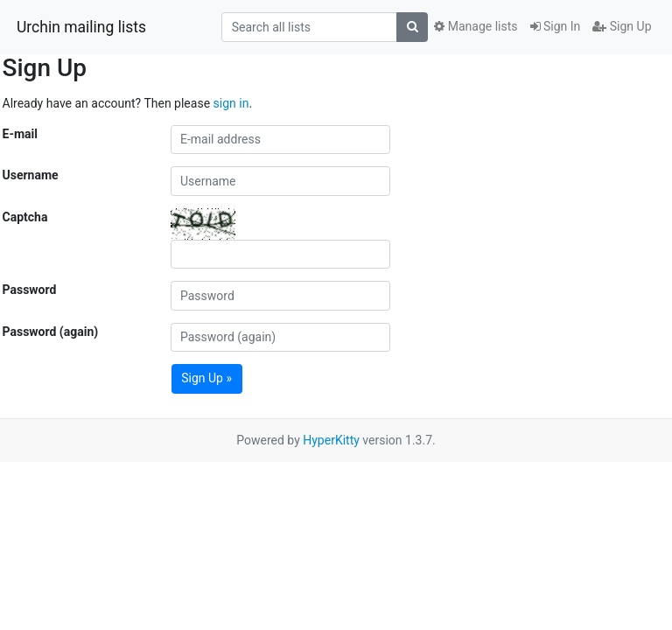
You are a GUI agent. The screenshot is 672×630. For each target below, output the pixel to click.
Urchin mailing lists (81, 27)
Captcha (25, 217)
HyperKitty (331, 440)
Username (31, 175)
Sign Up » (206, 378)
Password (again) (51, 332)
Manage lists (476, 26)
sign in (231, 103)
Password (30, 290)
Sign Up (622, 26)
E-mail (20, 134)
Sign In (556, 26)
